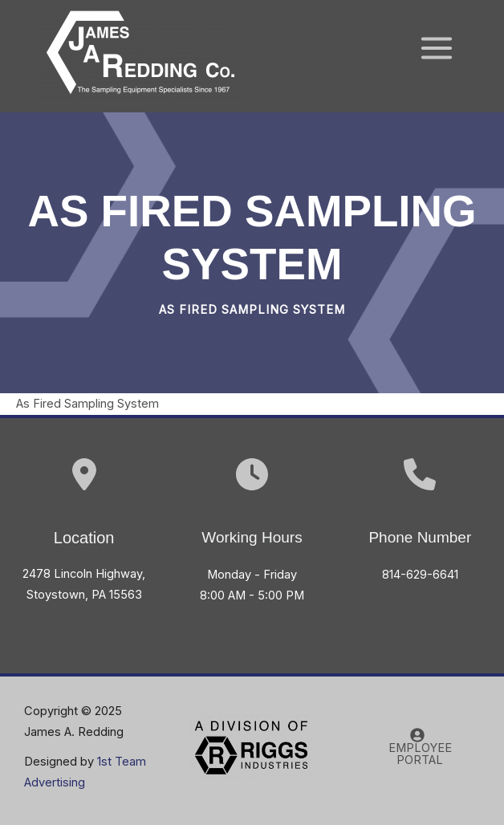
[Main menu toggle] (437, 48)
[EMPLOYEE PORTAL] (417, 747)
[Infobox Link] (420, 531)
